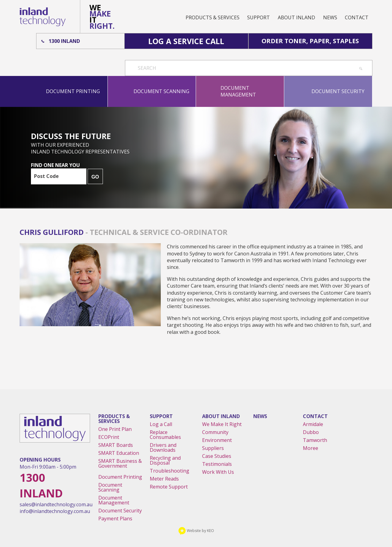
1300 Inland (64, 41)
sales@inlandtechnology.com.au (56, 504)
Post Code (46, 176)
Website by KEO (196, 531)
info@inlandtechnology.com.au (55, 511)
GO (95, 177)
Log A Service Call (186, 41)
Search (147, 68)
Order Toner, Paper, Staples (310, 41)
